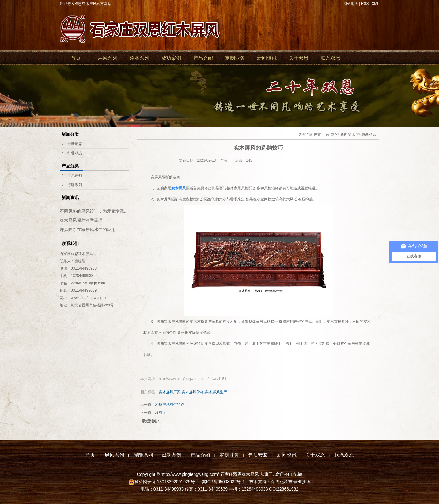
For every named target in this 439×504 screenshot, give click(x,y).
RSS (365, 4)
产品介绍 (203, 58)
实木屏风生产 (216, 392)
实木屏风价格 (193, 392)
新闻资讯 (267, 58)
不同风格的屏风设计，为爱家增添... (94, 211)
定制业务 (235, 58)
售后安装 (258, 455)
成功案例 (171, 58)
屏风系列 (108, 58)
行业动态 (75, 153)
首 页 (330, 134)
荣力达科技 (282, 482)
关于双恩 (299, 58)
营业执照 (302, 482)
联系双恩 (331, 58)
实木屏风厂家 (170, 392)
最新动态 (75, 144)
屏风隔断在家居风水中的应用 (88, 230)
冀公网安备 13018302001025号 (165, 482)
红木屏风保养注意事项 (81, 220)
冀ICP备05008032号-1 (223, 482)
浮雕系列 (139, 58)
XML (375, 4)
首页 (76, 58)
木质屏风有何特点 (170, 405)
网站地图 (351, 4)
